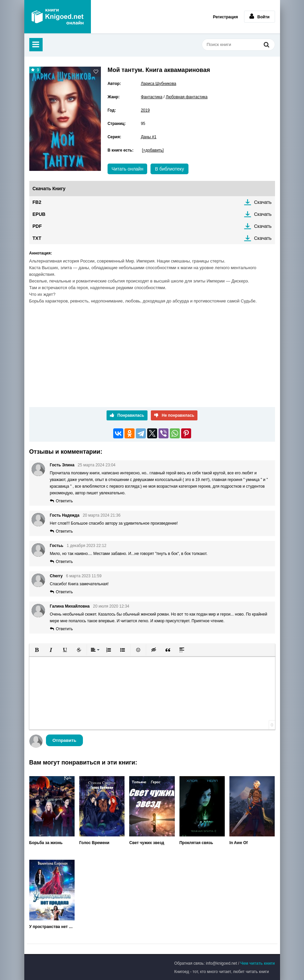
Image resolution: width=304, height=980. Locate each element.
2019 (145, 110)
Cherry (56, 576)
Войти (260, 16)
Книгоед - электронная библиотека (58, 17)
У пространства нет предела (52, 927)
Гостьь (57, 546)
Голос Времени (94, 843)
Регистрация (225, 17)
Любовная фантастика (187, 97)
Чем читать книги (258, 963)
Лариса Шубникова (158, 84)
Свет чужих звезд (147, 843)
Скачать (263, 202)
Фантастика (152, 97)
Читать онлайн (128, 169)
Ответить (64, 501)
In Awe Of (239, 843)
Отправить (65, 740)
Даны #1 (149, 137)
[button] (37, 650)
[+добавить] (153, 150)
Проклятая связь (196, 843)
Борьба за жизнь (46, 843)
